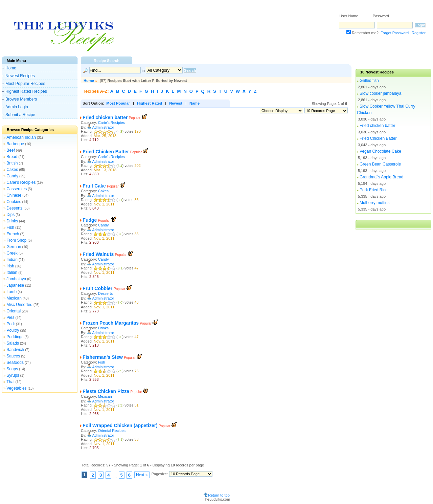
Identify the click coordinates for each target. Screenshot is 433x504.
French (13, 234)
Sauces (13, 356)
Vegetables (16, 388)
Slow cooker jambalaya (380, 93)
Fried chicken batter (105, 117)
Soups (12, 369)
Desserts (14, 208)
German (14, 247)
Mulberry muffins (374, 203)
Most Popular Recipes (25, 84)
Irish (10, 266)
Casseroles (17, 189)
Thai (10, 382)
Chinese (14, 195)
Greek (12, 253)
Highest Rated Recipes (26, 91)
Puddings (15, 337)
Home (11, 68)
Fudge (90, 220)
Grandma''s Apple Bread (381, 177)
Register (419, 33)
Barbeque (15, 144)
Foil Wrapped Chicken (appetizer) (120, 425)
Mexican (14, 298)
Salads (13, 343)
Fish (10, 227)
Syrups (13, 375)
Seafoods (15, 363)
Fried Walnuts (98, 254)
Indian (12, 260)
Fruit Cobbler (98, 288)
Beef (11, 150)
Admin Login (17, 107)
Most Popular (118, 103)
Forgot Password (395, 33)
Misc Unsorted (19, 305)
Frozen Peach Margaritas (111, 323)
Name (195, 103)
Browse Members (21, 99)
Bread (12, 157)
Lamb (12, 292)
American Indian (21, 137)
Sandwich (15, 350)
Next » (142, 475)
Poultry (13, 330)
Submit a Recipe (20, 115)
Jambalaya (16, 279)
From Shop (16, 240)
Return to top (219, 495)
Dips (10, 215)
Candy (12, 176)
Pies (10, 317)
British (12, 163)
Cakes (12, 170)
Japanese (15, 285)
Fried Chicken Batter (106, 152)
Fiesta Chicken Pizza (106, 391)
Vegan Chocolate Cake (380, 151)
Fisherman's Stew (102, 357)
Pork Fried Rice (374, 190)
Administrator (103, 127)
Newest (176, 103)
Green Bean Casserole (380, 164)
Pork (11, 324)
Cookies (14, 202)
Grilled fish (369, 81)
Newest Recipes (20, 76)
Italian (12, 272)
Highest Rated (150, 103)
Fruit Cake (94, 186)
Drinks (12, 221)
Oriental (14, 311)
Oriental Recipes (112, 431)
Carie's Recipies (21, 182)
